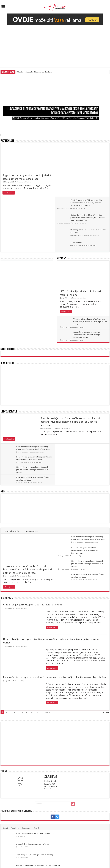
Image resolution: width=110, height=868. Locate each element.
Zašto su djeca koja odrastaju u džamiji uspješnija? (35, 780)
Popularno (15, 754)
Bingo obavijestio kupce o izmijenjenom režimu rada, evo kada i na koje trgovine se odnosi (90, 268)
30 (37, 638)
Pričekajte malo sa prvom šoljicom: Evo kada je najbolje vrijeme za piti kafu (45, 802)
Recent (5, 754)
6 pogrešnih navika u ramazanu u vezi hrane (33, 770)
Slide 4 (1, 135)
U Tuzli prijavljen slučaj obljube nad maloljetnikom (34, 72)
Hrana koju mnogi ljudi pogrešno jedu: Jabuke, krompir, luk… (39, 791)
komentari (26, 754)
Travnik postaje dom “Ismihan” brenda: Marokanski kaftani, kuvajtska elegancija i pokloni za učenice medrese (70, 368)
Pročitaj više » (9, 193)
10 (27, 638)
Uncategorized (7, 141)
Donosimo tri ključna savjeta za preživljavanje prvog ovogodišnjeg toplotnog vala (85, 476)
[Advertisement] (55, 45)
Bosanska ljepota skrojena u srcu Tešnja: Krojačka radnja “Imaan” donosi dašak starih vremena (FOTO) (54, 111)
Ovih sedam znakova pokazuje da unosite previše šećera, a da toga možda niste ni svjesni (33, 405)
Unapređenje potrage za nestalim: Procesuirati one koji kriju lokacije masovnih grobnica (87, 281)
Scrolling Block (8, 296)
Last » (48, 638)
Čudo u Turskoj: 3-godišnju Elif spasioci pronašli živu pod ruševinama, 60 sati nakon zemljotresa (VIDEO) (88, 164)
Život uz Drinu (77, 189)
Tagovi (36, 754)
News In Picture (8, 310)
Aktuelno (62, 205)
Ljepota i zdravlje (9, 358)
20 (32, 638)
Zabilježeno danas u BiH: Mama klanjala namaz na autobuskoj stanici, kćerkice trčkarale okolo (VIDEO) (87, 149)
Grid (3, 417)
